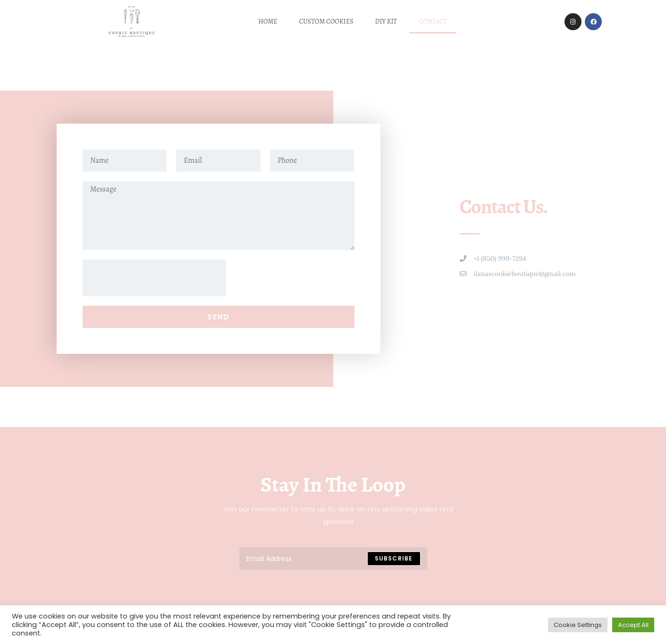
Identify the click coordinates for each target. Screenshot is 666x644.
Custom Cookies (326, 21)
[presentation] (154, 278)
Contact (433, 21)
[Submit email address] (394, 559)
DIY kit (386, 21)
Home (268, 21)
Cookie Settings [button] (578, 625)
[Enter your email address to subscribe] (333, 559)
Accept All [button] (633, 625)
